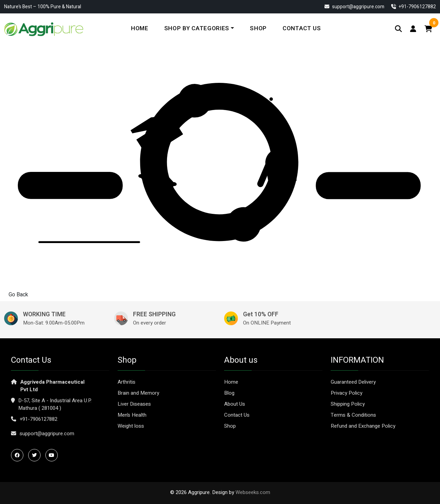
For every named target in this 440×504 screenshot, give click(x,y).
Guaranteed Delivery (353, 382)
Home (140, 28)
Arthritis (126, 382)
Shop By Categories (197, 28)
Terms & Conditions (353, 415)
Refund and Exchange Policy (363, 426)
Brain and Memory (138, 393)
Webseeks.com (253, 492)
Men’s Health (132, 415)
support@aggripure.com (354, 7)
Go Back (18, 295)
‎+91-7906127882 (414, 7)
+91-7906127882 (38, 419)
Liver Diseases (134, 404)
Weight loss (131, 426)
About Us (235, 404)
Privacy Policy (346, 393)
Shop (258, 28)
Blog (229, 393)
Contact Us (302, 28)
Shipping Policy (348, 404)
